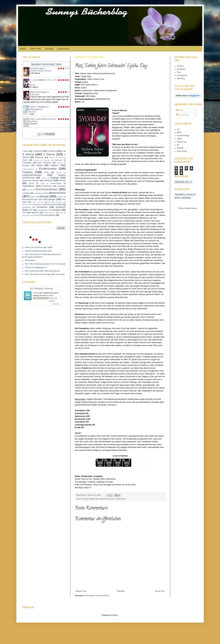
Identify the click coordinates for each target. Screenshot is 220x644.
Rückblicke (42, 207)
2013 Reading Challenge (41, 288)
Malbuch (33, 197)
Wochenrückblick (48, 215)
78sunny (91, 495)
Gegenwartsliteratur (32, 175)
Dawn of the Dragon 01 (39, 92)
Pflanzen (47, 202)
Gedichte (59, 173)
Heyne (85, 82)
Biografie (47, 160)
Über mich (35, 49)
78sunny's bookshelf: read (46, 65)
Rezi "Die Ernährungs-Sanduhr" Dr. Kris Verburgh (45, 264)
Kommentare (183, 115)
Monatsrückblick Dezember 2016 (38, 251)
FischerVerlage (183, 136)
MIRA (179, 133)
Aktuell (61, 158)
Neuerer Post (81, 591)
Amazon (180, 66)
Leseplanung (39, 193)
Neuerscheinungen (30, 199)
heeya (34, 112)
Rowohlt (180, 148)
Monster (60, 197)
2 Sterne (37, 151)
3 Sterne (52, 151)
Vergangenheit (27, 215)
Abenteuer (39, 157)
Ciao (179, 72)
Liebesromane (121, 499)
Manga (44, 196)
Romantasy (27, 207)
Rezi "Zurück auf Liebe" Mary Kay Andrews (43, 271)
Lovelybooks (182, 75)
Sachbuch (61, 207)
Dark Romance (44, 163)
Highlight (55, 178)
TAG (24, 213)
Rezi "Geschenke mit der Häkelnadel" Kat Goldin (45, 274)
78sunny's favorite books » (188, 208)
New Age (36, 202)
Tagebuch (35, 213)
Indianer (32, 183)
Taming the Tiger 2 (38, 68)
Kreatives (29, 190)
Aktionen (52, 158)
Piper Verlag (182, 151)
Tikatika (35, 121)
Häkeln (44, 178)
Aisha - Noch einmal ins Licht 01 (43, 119)
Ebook (40, 165)
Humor (62, 180)
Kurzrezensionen (47, 189)
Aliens (25, 160)
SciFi (30, 210)
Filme (47, 172)
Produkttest (59, 202)
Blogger (115, 615)
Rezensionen (30, 260)
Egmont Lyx (182, 142)
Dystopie (26, 165)
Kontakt (49, 49)
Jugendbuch (28, 186)
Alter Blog (181, 78)
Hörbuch (48, 180)
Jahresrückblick (56, 183)
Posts (180, 110)
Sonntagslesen (43, 210)
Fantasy (28, 172)
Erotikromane (94, 499)
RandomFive (27, 205)
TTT (54, 213)
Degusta (60, 163)
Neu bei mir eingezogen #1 (36, 267)
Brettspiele (58, 160)
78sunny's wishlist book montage (185, 197)
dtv (178, 145)
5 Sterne (49, 154)
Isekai (43, 183)
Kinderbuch (47, 186)
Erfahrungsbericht (28, 169)
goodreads (181, 69)
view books (55, 304)
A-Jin (34, 85)
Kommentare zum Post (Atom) (97, 596)
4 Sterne (85, 499)
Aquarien (37, 160)
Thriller (46, 213)
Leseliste (26, 193)
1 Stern (25, 151)
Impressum (63, 49)
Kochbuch (61, 186)
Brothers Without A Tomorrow (42, 71)
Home (23, 49)
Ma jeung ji (36, 94)
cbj (178, 129)
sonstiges (56, 210)
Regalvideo (38, 205)
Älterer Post (160, 591)
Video (36, 215)
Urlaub (61, 213)
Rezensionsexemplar (53, 205)
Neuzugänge (49, 199)
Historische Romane (107, 499)
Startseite (121, 591)
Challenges (27, 163)
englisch (54, 165)
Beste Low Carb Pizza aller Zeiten (39, 247)
